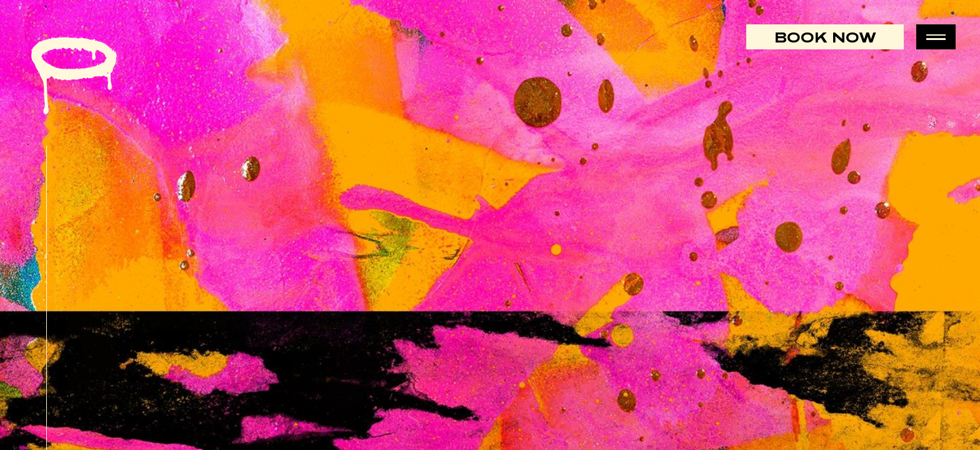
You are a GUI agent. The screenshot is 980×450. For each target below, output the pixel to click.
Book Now (825, 37)
